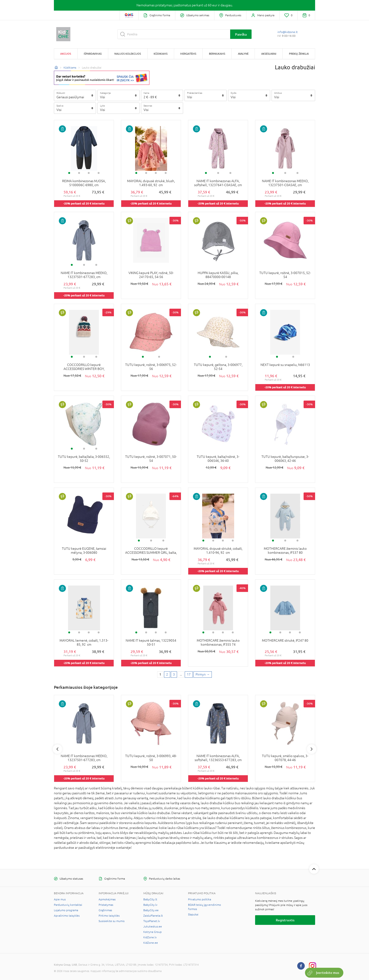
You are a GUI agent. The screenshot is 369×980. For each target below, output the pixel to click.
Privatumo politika (200, 899)
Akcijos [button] (66, 54)
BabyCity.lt (150, 899)
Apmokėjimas (107, 899)
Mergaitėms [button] (188, 54)
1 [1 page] (160, 674)
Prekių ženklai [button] (299, 54)
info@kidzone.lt (288, 32)
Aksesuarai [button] (269, 54)
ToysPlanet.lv (152, 921)
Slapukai (193, 914)
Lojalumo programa (66, 910)
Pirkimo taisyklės (109, 916)
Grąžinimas (105, 910)
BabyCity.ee (151, 910)
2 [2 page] (167, 674)
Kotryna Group (152, 932)
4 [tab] (99, 173)
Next (312, 749)
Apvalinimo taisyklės (67, 916)
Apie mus (60, 899)
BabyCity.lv (150, 905)
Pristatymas (106, 905)
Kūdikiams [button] (161, 54)
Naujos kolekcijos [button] (128, 54)
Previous (57, 749)
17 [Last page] (189, 674)
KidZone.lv (150, 937)
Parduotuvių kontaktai (68, 905)
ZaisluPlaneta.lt (153, 916)
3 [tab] (89, 173)
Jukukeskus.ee (153, 927)
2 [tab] (79, 173)
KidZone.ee (151, 943)
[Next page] (203, 675)
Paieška (241, 34)
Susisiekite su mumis (112, 921)
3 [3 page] (174, 674)
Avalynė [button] (243, 54)
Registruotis (285, 920)
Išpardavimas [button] (93, 54)
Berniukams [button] (217, 54)
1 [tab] (69, 173)
